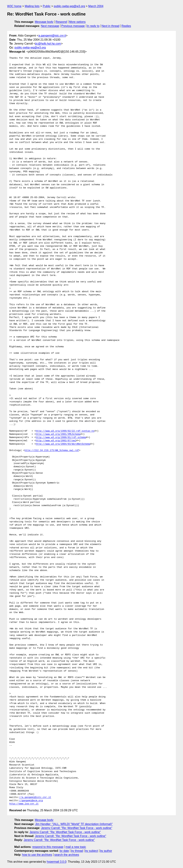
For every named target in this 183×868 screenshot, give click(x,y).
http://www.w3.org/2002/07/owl (56, 441)
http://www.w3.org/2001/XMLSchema (58, 434)
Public (47, 6)
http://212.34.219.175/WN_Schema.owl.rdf (52, 450)
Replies (126, 26)
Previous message (73, 26)
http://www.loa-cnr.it (24, 804)
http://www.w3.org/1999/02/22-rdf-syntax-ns (65, 431)
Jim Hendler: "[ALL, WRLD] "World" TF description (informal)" (74, 824)
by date (64, 851)
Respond (61, 22)
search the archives (67, 855)
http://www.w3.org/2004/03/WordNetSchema (63, 444)
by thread (77, 851)
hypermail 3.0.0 (56, 862)
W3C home (14, 6)
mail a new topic (76, 847)
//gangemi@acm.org (31, 801)
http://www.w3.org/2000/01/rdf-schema (61, 437)
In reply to (93, 26)
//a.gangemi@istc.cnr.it (35, 797)
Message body (44, 22)
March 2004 (96, 6)
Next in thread (110, 26)
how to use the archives (37, 855)
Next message (50, 26)
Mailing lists (32, 6)
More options (77, 22)
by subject (91, 851)
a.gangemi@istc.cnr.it (52, 36)
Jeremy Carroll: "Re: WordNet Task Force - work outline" (76, 828)
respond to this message (48, 847)
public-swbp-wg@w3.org (69, 6)
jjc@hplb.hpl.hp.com (48, 44)
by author (106, 851)
